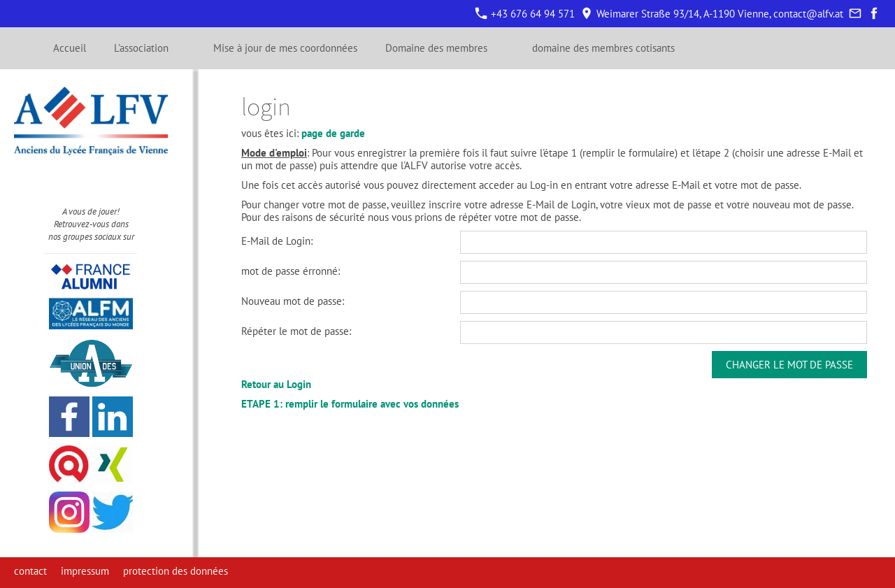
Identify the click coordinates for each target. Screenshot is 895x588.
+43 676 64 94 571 (525, 14)
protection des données (176, 571)
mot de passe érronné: (291, 271)
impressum (85, 571)
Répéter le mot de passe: (296, 331)
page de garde (333, 133)
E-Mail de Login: (277, 241)
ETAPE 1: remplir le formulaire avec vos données (350, 404)
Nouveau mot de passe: (293, 301)
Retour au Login (276, 384)
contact (30, 571)
